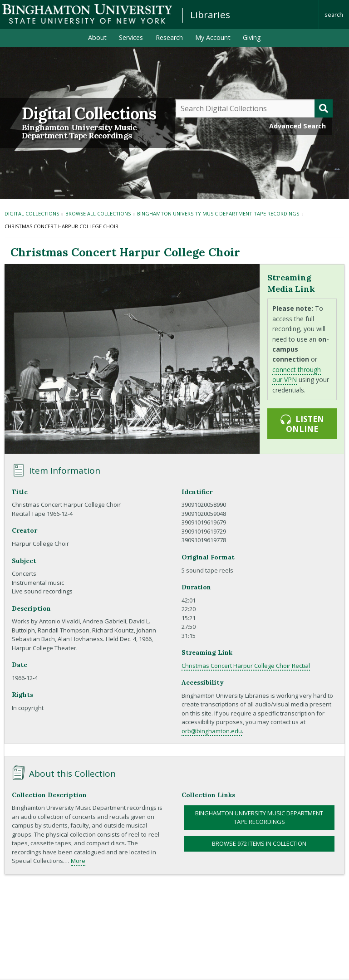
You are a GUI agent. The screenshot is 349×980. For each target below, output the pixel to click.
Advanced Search (297, 126)
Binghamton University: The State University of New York (87, 14)
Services (131, 37)
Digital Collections (89, 113)
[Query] (254, 108)
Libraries (210, 15)
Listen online (302, 424)
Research (169, 37)
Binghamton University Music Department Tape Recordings (79, 132)
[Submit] (324, 108)
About (97, 37)
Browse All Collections (98, 213)
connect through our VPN (297, 375)
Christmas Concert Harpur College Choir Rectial (246, 666)
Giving (252, 37)
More (78, 861)
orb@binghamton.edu (212, 731)
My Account (213, 37)
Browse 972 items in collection (259, 843)
